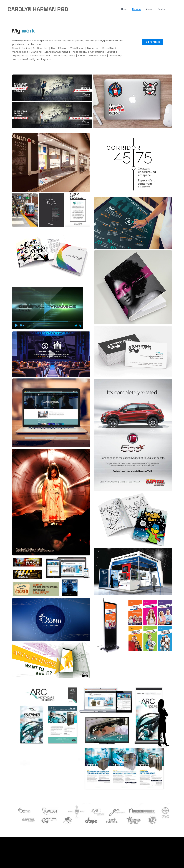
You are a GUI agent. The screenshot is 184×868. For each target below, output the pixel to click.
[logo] (38, 9)
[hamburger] (72, 9)
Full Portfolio (153, 42)
